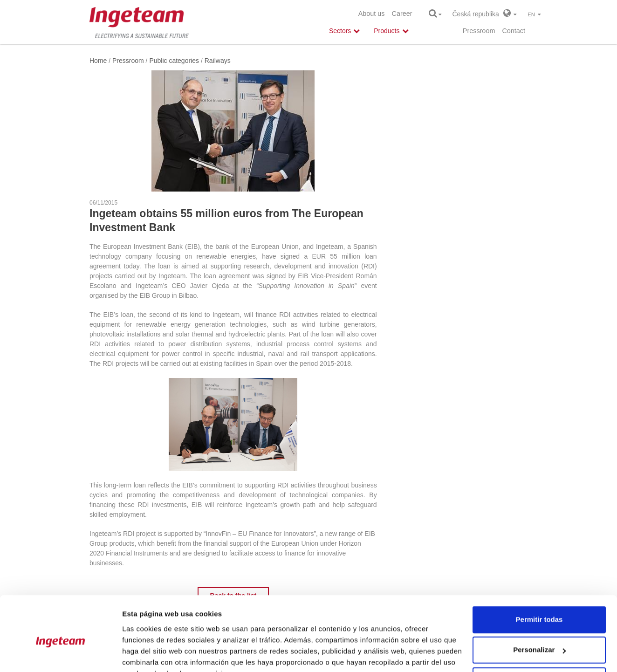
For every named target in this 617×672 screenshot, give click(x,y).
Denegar (539, 635)
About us (372, 14)
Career (402, 14)
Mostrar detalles (149, 654)
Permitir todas (539, 574)
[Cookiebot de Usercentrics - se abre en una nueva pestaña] (60, 654)
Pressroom (479, 31)
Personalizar (539, 604)
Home (98, 61)
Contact (514, 31)
